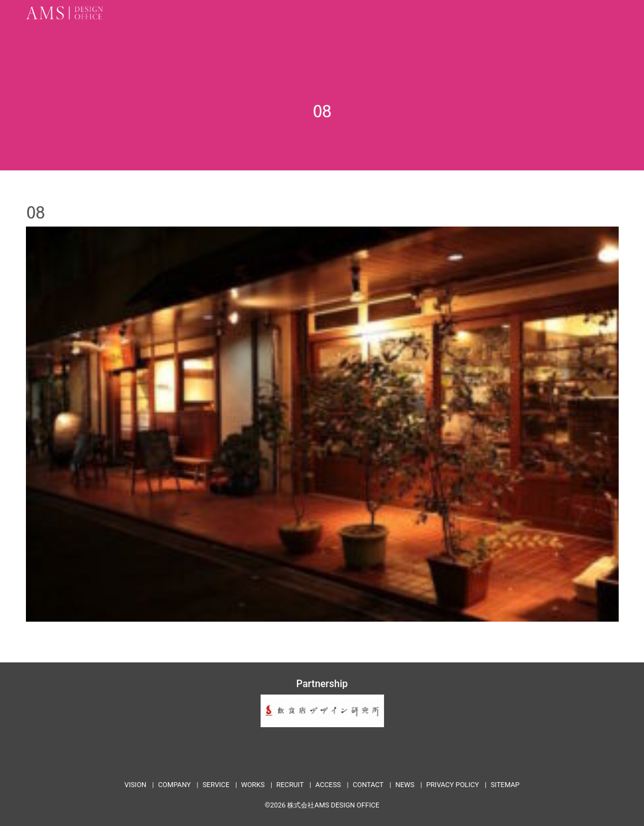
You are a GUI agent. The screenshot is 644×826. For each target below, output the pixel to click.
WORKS (253, 785)
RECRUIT (290, 785)
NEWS (405, 785)
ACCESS (328, 785)
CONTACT (368, 785)
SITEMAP (505, 785)
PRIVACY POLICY (453, 785)
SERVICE (216, 785)
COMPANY (174, 785)
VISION (136, 785)
